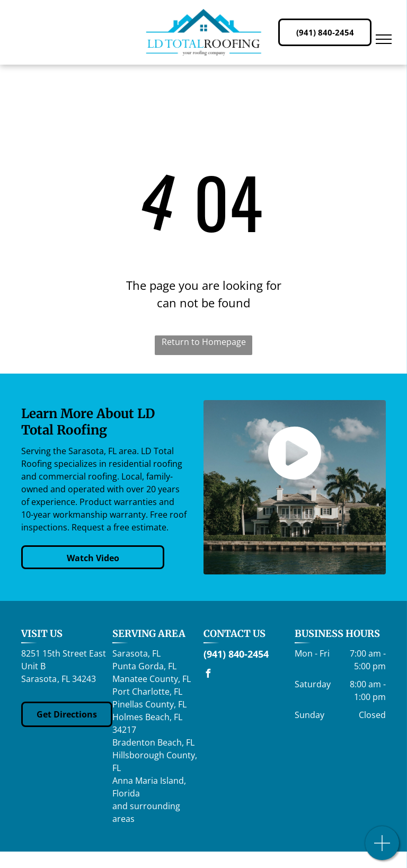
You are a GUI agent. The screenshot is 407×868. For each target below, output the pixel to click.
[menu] (384, 39)
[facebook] (208, 675)
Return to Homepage (204, 342)
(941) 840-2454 (236, 654)
